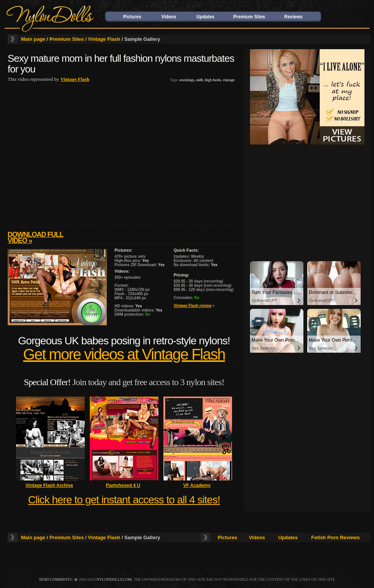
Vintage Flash (104, 39)
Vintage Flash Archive (49, 485)
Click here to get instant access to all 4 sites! (124, 500)
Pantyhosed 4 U (123, 485)
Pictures (132, 17)
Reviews (293, 17)
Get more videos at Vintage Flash (124, 354)
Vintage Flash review (193, 306)
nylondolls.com (114, 579)
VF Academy (197, 485)
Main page (33, 39)
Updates (205, 17)
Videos (169, 17)
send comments (55, 579)
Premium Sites (249, 17)
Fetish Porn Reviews (336, 537)
